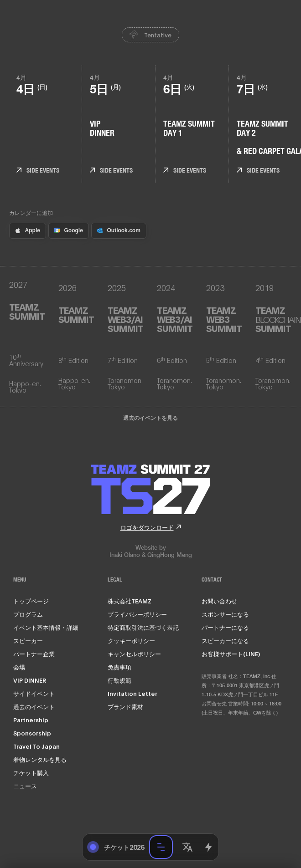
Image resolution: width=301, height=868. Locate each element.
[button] (187, 847)
